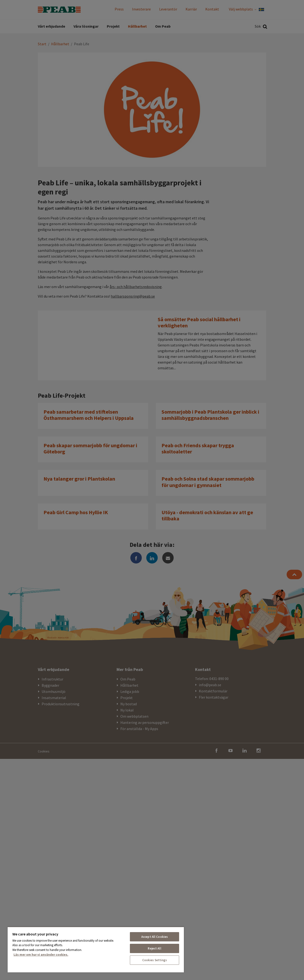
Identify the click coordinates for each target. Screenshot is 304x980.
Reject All (154, 948)
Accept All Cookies (154, 937)
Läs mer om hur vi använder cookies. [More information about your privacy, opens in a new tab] (41, 955)
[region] (96, 950)
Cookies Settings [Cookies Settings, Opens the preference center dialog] (155, 960)
